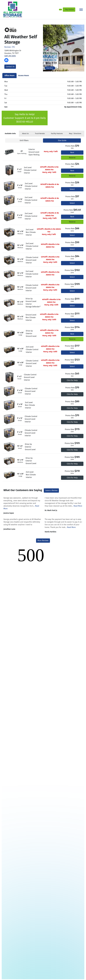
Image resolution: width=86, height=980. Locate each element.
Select (72, 189)
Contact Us (10, 67)
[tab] (10, 134)
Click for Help (72, 380)
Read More (78, 506)
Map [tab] (75, 134)
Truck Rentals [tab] (40, 134)
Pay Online (69, 10)
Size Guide (62, 140)
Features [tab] (57, 134)
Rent (72, 152)
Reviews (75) (10, 47)
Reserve (72, 158)
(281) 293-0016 (10, 56)
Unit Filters (24, 140)
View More (50, 68)
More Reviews (43, 541)
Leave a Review (51, 490)
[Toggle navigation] (81, 10)
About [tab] (25, 134)
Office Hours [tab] (9, 75)
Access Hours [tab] (24, 75)
